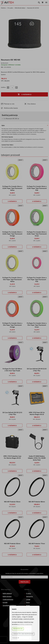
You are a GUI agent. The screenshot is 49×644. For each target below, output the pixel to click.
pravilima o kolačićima (25, 625)
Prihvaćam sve (18, 629)
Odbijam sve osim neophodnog (23, 634)
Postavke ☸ (16, 638)
